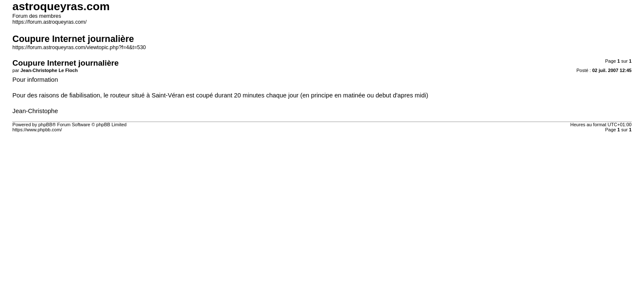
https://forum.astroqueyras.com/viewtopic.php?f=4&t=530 (79, 47)
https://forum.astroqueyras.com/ (49, 22)
